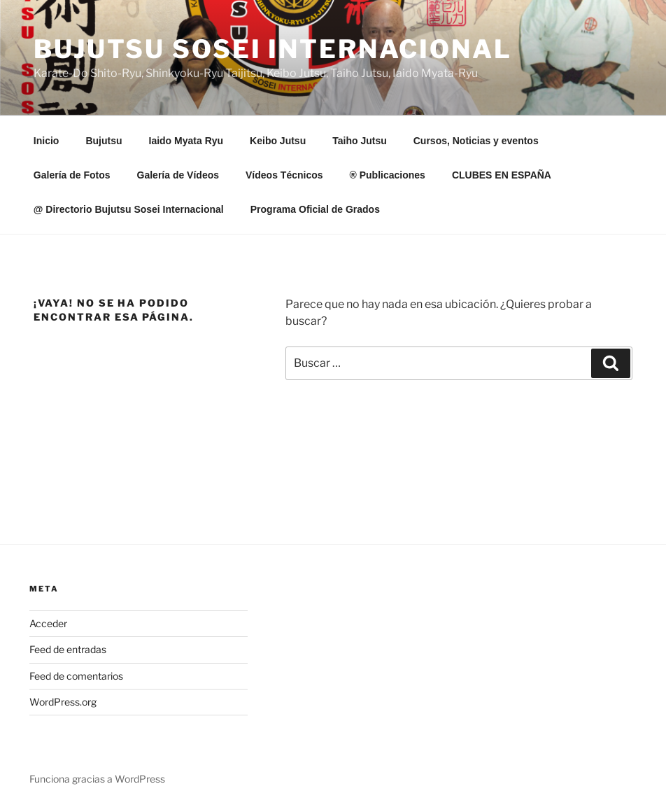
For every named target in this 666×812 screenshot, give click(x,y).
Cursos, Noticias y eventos (476, 141)
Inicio (47, 141)
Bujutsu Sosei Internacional (273, 49)
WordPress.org (63, 702)
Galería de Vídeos (178, 175)
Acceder (48, 623)
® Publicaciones (388, 175)
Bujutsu (104, 141)
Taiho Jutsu (360, 141)
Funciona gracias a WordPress (97, 779)
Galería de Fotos (72, 175)
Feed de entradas (68, 649)
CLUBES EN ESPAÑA (502, 175)
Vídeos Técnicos (284, 175)
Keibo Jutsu (278, 141)
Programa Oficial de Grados (315, 209)
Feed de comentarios (76, 676)
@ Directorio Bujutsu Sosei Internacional (129, 209)
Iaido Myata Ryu (186, 141)
